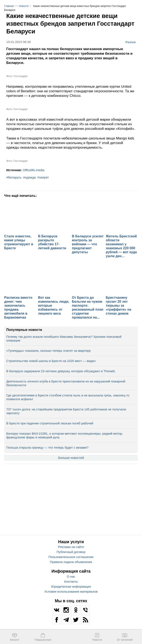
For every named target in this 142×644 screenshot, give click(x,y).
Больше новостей (71, 458)
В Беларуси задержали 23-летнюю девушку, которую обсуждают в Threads (61, 371)
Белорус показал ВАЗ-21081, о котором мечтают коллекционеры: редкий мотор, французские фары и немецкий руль (65, 435)
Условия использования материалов (71, 591)
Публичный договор (71, 552)
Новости (24, 6)
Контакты (71, 581)
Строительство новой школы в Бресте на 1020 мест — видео (51, 361)
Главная (9, 6)
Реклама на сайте (71, 547)
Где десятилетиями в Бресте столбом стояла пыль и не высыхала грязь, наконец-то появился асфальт (68, 397)
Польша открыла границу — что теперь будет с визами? (47, 447)
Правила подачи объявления (71, 562)
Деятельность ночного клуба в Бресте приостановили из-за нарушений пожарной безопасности (66, 383)
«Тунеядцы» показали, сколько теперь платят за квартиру (49, 351)
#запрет (43, 177)
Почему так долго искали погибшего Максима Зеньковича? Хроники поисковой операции (64, 338)
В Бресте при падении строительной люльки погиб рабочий (50, 423)
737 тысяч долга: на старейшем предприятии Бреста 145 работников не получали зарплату (66, 411)
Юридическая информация (71, 586)
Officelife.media (34, 170)
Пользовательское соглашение (71, 557)
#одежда (29, 177)
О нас (71, 576)
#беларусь (14, 177)
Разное (130, 42)
